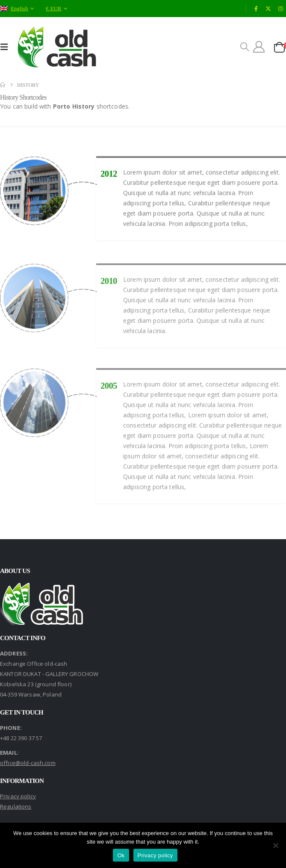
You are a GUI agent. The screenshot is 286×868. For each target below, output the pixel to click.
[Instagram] (280, 9)
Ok (121, 855)
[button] (6, 47)
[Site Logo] (57, 47)
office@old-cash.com (28, 763)
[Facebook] (256, 9)
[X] (268, 9)
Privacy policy (18, 796)
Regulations (16, 806)
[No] (275, 845)
